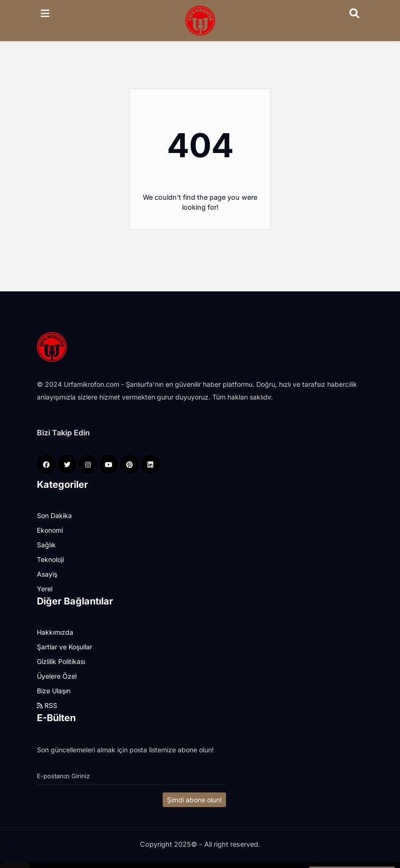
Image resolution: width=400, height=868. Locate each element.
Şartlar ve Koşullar (65, 647)
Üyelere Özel (57, 676)
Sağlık (46, 545)
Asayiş (47, 574)
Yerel (45, 589)
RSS (47, 705)
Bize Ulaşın (54, 691)
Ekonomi (50, 530)
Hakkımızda (55, 632)
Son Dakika (54, 515)
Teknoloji (50, 559)
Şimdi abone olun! (194, 800)
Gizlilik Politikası (61, 661)
